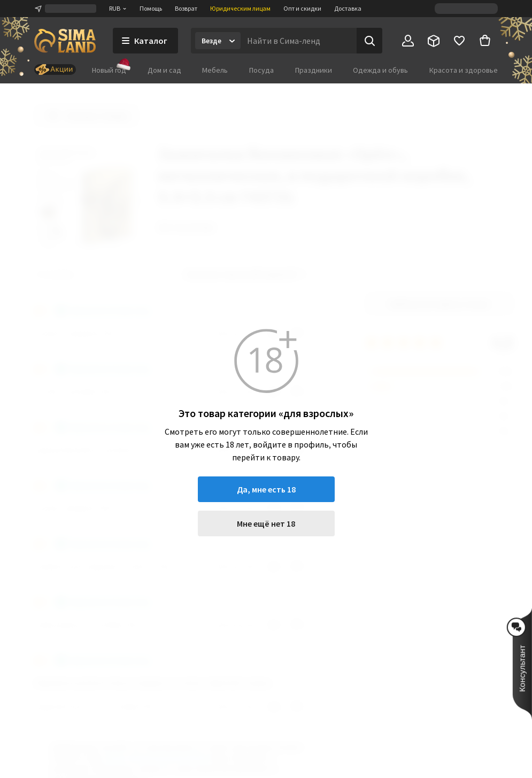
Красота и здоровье (464, 70)
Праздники (314, 70)
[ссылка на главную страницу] (65, 41)
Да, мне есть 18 (266, 489)
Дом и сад (164, 70)
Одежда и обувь (380, 70)
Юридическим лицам (240, 8)
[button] (522, 663)
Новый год (109, 70)
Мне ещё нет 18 (266, 523)
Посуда (261, 70)
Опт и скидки (302, 8)
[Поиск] (369, 41)
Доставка (348, 8)
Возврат (186, 8)
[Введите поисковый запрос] (299, 41)
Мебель (215, 70)
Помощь (151, 8)
